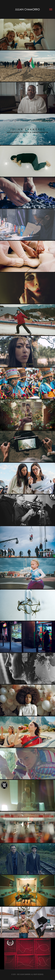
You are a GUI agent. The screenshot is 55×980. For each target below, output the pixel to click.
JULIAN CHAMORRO (27, 9)
